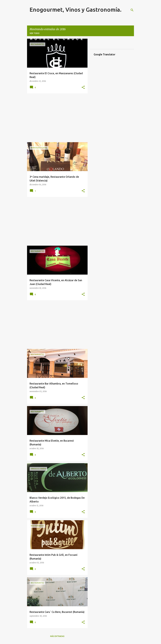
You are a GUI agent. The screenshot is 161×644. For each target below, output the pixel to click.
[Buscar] (132, 10)
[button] (83, 88)
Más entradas (57, 636)
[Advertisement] (56, 118)
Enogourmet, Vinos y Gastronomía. (76, 10)
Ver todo (35, 33)
